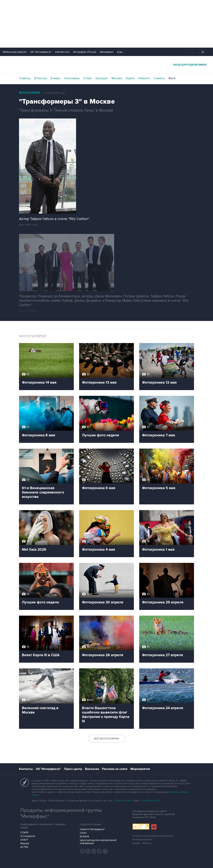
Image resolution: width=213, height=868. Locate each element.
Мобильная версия (15, 52)
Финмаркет (107, 52)
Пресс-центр (73, 769)
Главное (25, 78)
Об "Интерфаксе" (41, 52)
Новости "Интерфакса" (92, 829)
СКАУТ (24, 840)
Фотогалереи (30, 93)
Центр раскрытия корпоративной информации (98, 842)
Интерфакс (106, 64)
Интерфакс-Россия (85, 52)
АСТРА (24, 847)
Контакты (26, 769)
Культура (102, 78)
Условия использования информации (153, 836)
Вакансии (92, 769)
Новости (144, 78)
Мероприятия (140, 769)
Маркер (25, 843)
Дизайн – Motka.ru (142, 843)
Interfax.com (62, 52)
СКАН (83, 833)
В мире (55, 78)
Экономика (72, 78)
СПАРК (24, 833)
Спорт (87, 78)
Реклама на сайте (115, 769)
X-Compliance (28, 836)
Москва (117, 78)
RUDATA (85, 837)
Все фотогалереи (107, 739)
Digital (130, 78)
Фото (172, 78)
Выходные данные (142, 840)
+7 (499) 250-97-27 (150, 801)
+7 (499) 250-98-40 (123, 801)
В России (41, 78)
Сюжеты (159, 78)
